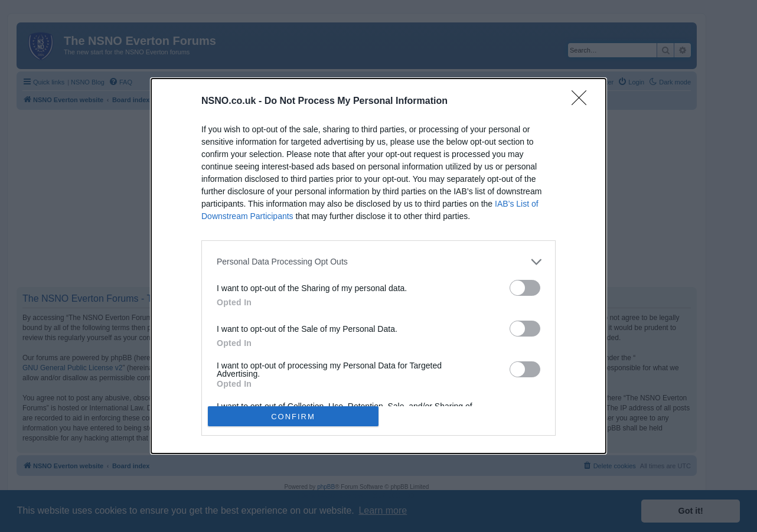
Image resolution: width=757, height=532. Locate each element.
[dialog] (378, 266)
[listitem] (378, 262)
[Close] (583, 102)
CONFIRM (293, 417)
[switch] (525, 288)
